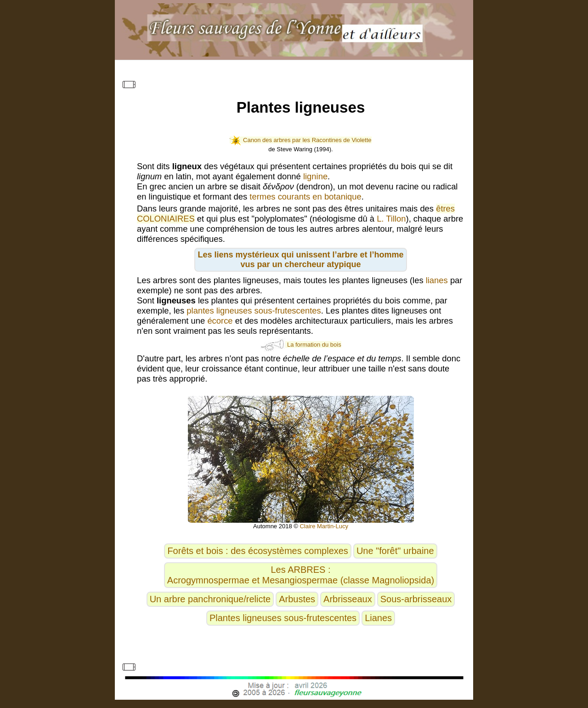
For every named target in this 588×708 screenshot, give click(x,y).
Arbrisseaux (348, 599)
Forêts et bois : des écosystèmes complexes (258, 551)
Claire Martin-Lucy (324, 526)
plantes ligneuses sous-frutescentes (254, 311)
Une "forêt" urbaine (395, 551)
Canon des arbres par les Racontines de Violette (300, 140)
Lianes (378, 618)
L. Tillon (391, 219)
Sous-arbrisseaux (416, 599)
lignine (315, 176)
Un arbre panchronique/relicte (210, 599)
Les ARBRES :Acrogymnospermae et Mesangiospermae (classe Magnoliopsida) (301, 575)
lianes (437, 280)
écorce (220, 321)
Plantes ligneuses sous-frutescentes (283, 618)
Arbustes (297, 599)
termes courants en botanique (305, 197)
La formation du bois (300, 345)
